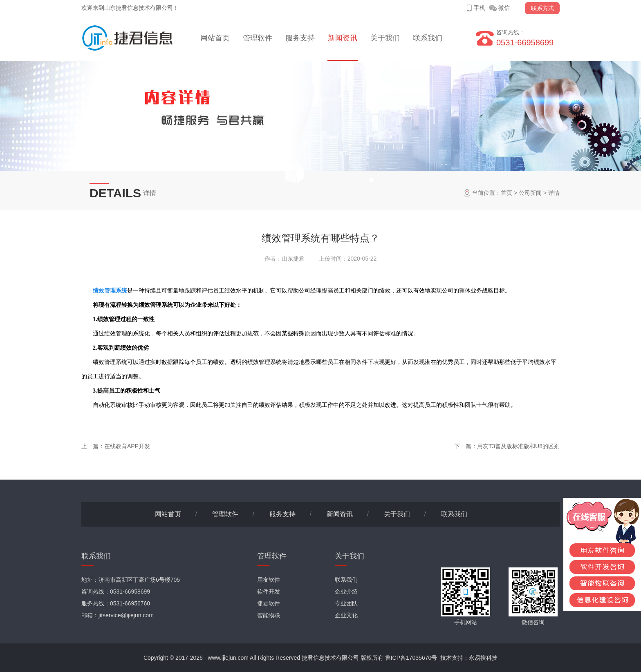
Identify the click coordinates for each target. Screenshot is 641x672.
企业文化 (346, 615)
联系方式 (542, 8)
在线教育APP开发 (127, 446)
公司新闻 (530, 193)
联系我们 (428, 38)
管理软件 (258, 38)
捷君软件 (269, 603)
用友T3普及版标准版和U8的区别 (518, 446)
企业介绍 (346, 592)
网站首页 (215, 38)
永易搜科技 (483, 658)
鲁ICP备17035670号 (411, 658)
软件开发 (269, 592)
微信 (504, 8)
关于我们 (385, 38)
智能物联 (269, 615)
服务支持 (300, 38)
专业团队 (346, 603)
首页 (507, 193)
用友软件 (269, 580)
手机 (480, 8)
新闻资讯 (343, 38)
